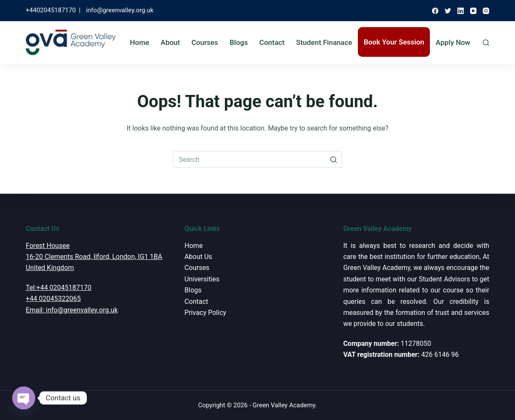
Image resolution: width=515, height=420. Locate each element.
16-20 (34, 257)
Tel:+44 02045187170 (59, 288)
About (170, 42)
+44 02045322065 (53, 299)
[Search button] (334, 159)
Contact (272, 42)
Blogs (239, 42)
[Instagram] (486, 11)
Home (140, 42)
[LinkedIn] (461, 11)
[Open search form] (486, 43)
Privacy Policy (206, 313)
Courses (205, 42)
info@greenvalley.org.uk (120, 10)
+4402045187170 (51, 10)
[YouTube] (473, 11)
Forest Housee (48, 246)
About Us (198, 257)
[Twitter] (448, 11)
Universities (202, 279)
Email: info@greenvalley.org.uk (72, 310)
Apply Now (453, 42)
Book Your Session (394, 42)
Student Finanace (324, 42)
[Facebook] (435, 11)
